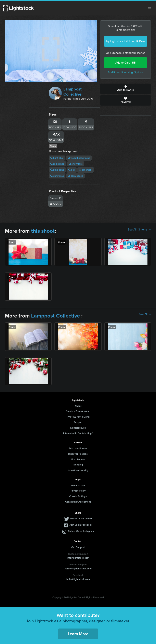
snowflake (76, 164)
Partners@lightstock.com (78, 569)
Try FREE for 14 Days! (78, 417)
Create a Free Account (78, 411)
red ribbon (57, 164)
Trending (78, 465)
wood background (79, 158)
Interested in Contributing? (78, 433)
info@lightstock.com (78, 558)
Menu (149, 8)
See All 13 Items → (139, 230)
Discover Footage (78, 454)
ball (72, 170)
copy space (75, 176)
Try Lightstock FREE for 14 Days (126, 41)
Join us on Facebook (81, 525)
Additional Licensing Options (126, 72)
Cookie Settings (78, 496)
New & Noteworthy (78, 470)
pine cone (57, 170)
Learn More (78, 634)
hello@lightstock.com (78, 579)
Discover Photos (78, 448)
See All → (145, 314)
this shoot (43, 231)
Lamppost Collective (73, 92)
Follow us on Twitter (81, 518)
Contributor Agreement (78, 502)
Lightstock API (78, 428)
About (78, 406)
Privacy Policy (78, 491)
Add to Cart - (126, 63)
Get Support (78, 547)
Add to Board (126, 89)
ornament (86, 170)
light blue (57, 158)
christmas (57, 176)
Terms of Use (78, 485)
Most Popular (78, 459)
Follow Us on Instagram (81, 531)
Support (78, 422)
